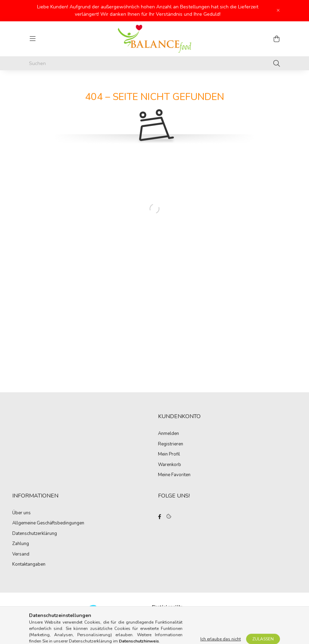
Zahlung (21, 544)
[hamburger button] (33, 39)
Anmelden (168, 434)
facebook (159, 517)
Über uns (21, 513)
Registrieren (171, 444)
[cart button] (276, 39)
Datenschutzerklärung (35, 534)
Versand (21, 554)
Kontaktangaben (29, 565)
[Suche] (277, 63)
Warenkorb (170, 465)
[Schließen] (278, 10)
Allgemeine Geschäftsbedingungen (48, 523)
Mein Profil (169, 455)
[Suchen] (154, 63)
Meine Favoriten (174, 475)
